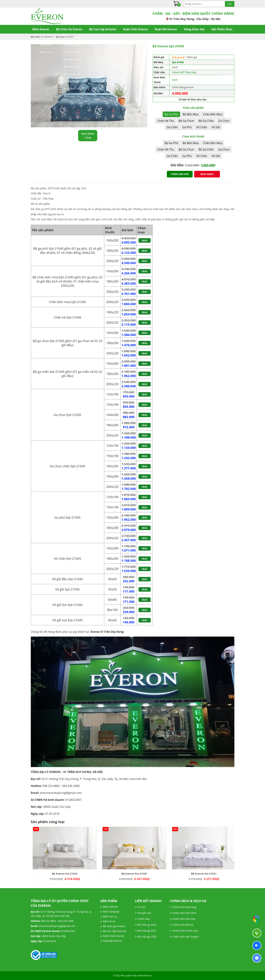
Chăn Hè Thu (166, 121)
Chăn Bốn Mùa (213, 114)
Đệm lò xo (109, 921)
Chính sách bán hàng (184, 907)
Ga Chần (172, 127)
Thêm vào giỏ (180, 174)
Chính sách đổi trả (183, 925)
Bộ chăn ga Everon (114, 926)
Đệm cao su (110, 916)
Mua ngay (207, 174)
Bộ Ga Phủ (171, 114)
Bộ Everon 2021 (65, 37)
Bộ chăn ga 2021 (147, 931)
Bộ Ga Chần (206, 121)
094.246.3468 (71, 786)
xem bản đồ (138, 779)
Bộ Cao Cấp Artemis (103, 29)
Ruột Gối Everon (166, 29)
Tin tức (142, 907)
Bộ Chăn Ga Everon (69, 29)
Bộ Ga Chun (186, 121)
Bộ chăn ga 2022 (147, 925)
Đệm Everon (41, 29)
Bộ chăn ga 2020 (147, 937)
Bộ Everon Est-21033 (76, 874)
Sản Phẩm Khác (222, 29)
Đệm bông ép (111, 911)
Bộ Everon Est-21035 (145, 874)
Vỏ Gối (216, 127)
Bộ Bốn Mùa (191, 114)
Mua (145, 241)
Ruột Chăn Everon (136, 29)
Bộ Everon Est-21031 (215, 874)
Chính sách (144, 919)
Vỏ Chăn (202, 127)
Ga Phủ (187, 127)
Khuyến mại (145, 913)
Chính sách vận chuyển (186, 937)
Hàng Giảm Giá (194, 29)
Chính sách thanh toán (185, 931)
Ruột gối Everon (113, 941)
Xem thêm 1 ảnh (88, 136)
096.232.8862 (51, 786)
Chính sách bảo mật (184, 919)
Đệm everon (110, 907)
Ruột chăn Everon (114, 936)
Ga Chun (224, 121)
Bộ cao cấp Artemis (115, 931)
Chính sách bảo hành (185, 913)
